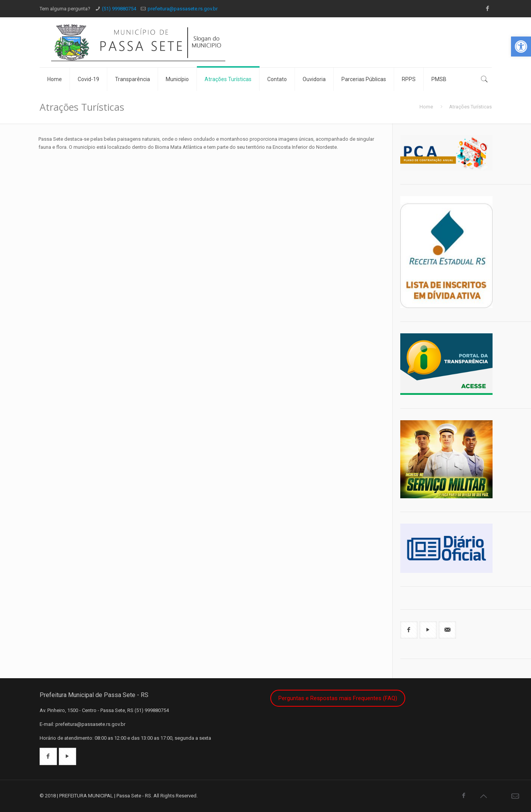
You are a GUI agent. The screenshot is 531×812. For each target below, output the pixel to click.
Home (426, 107)
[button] (521, 47)
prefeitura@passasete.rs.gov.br (183, 9)
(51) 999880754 (119, 9)
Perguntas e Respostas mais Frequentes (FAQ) (338, 698)
